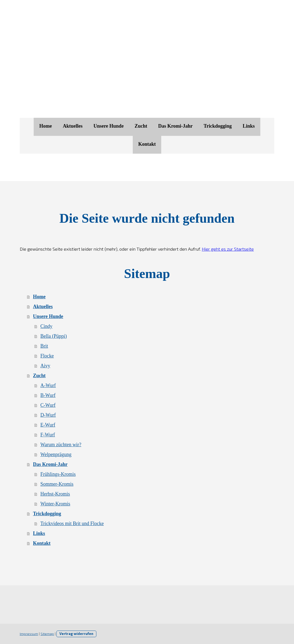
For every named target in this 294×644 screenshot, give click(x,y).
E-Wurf (48, 425)
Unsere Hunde (108, 126)
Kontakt (147, 144)
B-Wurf (48, 395)
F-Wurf (48, 435)
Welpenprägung (56, 454)
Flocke (47, 356)
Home (45, 126)
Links (249, 126)
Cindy (47, 326)
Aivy (45, 366)
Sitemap (47, 634)
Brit (44, 346)
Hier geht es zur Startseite (228, 249)
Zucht (141, 126)
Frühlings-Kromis (58, 474)
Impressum (29, 634)
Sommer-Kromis (57, 484)
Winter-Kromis (55, 504)
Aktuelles (73, 126)
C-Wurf (48, 405)
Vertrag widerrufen (76, 634)
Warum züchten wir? (61, 445)
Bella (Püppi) (54, 336)
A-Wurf (48, 385)
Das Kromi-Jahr (175, 126)
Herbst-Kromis (55, 494)
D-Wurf (48, 415)
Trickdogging (218, 126)
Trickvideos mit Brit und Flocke (72, 523)
